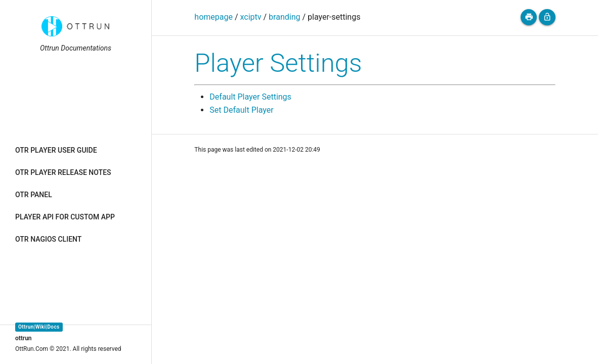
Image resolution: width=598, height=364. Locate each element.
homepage (213, 17)
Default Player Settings (250, 97)
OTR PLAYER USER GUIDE (56, 150)
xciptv (251, 17)
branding (284, 17)
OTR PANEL (34, 195)
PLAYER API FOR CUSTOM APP (65, 217)
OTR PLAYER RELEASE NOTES (63, 172)
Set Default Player (241, 110)
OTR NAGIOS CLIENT (48, 239)
